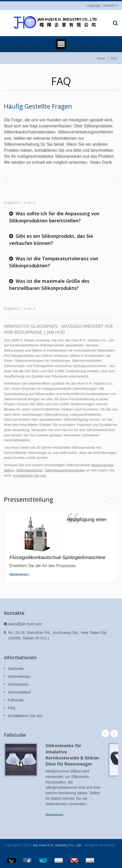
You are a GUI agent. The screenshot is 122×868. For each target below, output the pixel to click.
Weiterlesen (19, 574)
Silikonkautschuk (30, 470)
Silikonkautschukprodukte (65, 470)
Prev (105, 501)
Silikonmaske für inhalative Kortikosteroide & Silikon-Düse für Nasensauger (73, 755)
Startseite (16, 669)
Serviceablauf (19, 692)
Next (114, 501)
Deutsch (109, 5)
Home (101, 58)
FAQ (114, 58)
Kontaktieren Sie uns (30, 475)
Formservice (18, 684)
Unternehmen (19, 677)
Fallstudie (16, 700)
